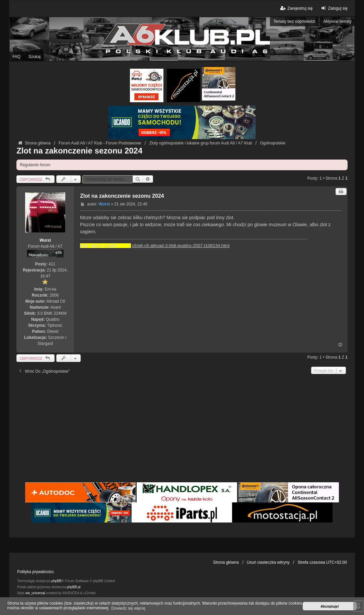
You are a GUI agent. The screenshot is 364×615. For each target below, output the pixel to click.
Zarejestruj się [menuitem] (296, 8)
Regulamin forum (35, 165)
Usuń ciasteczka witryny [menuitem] (268, 562)
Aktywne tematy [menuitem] (337, 21)
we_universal (35, 593)
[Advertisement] (182, 431)
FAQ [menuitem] (16, 57)
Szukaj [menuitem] (34, 57)
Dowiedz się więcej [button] (128, 608)
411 (52, 264)
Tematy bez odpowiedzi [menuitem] (294, 21)
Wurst (45, 240)
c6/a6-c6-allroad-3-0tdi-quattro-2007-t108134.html (181, 245)
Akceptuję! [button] (330, 606)
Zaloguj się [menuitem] (334, 8)
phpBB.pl (74, 587)
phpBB (56, 581)
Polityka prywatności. (36, 572)
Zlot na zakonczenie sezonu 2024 (79, 151)
